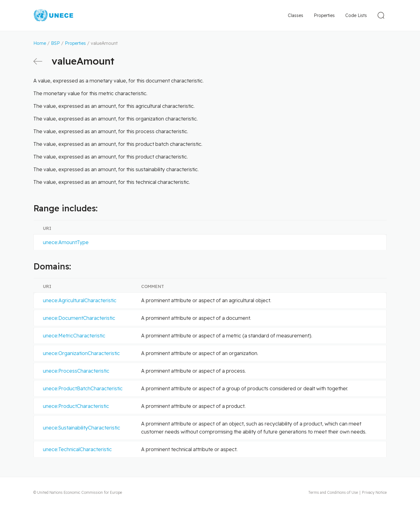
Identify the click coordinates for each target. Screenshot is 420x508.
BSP (55, 43)
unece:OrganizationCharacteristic (81, 353)
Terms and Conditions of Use (333, 492)
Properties (324, 15)
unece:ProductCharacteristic (76, 406)
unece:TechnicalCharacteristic (77, 449)
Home (40, 43)
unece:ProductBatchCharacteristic (83, 388)
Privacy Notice (374, 492)
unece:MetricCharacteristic (74, 336)
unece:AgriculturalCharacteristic (80, 300)
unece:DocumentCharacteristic (79, 318)
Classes (296, 15)
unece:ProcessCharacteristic (76, 371)
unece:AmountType (66, 242)
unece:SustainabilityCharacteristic (82, 428)
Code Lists (356, 15)
